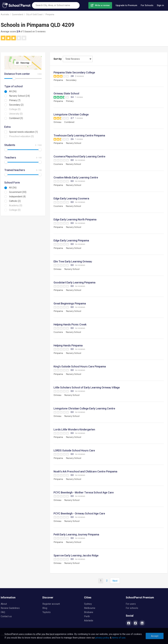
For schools (132, 608)
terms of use (119, 638)
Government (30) (18, 192)
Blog (45, 608)
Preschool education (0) (21, 136)
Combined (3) (16, 118)
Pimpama (50, 15)
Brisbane (89, 612)
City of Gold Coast (34, 15)
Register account (51, 604)
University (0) (16, 114)
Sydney (88, 604)
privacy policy (102, 638)
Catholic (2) (15, 201)
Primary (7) (15, 100)
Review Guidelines (10, 608)
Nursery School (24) (19, 96)
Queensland (17, 15)
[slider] (14, 78)
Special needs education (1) (23, 132)
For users (131, 604)
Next (115, 581)
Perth (87, 616)
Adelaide (89, 621)
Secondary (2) (16, 105)
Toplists (47, 612)
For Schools (147, 5)
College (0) (15, 109)
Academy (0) (16, 206)
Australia (5, 15)
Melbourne (90, 608)
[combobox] (56, 5)
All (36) (13, 91)
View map (25, 63)
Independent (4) (17, 197)
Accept (155, 636)
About (4, 604)
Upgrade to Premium (126, 5)
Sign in (160, 5)
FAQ (3, 612)
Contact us (6, 616)
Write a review (102, 5)
